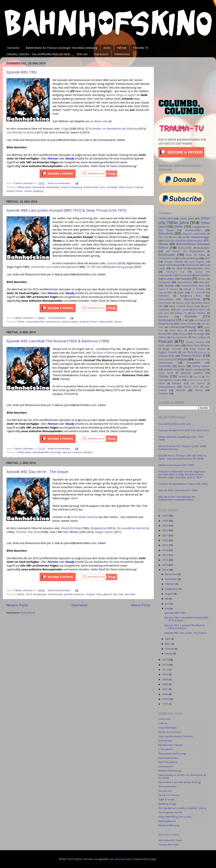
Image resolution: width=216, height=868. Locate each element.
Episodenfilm (202, 275)
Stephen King (171, 369)
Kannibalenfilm (41, 452)
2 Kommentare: (57, 318)
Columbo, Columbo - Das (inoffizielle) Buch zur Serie (38, 54)
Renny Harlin (193, 345)
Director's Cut (175, 272)
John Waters (200, 310)
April (168, 639)
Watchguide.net (167, 821)
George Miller (166, 293)
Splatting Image (167, 804)
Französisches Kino (193, 286)
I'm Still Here (94, 267)
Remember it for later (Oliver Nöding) (180, 782)
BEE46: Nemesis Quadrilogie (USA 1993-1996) (181, 438)
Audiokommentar (194, 241)
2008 (165, 684)
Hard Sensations (168, 762)
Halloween (164, 296)
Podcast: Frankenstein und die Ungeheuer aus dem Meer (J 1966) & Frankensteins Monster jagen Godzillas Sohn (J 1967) (182, 474)
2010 (165, 674)
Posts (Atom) (28, 613)
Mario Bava (176, 331)
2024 (165, 521)
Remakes (175, 345)
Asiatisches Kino (172, 241)
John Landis (183, 310)
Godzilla (112, 263)
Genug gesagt (124, 267)
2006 (165, 694)
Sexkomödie (106, 322)
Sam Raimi (187, 352)
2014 (29, 594)
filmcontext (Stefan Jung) (172, 754)
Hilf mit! (122, 48)
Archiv (107, 48)
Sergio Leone (201, 359)
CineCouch (165, 719)
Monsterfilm (165, 334)
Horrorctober (166, 299)
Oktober (170, 584)
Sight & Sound (166, 799)
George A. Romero (194, 289)
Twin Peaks (174, 380)
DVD (207, 258)
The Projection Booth (170, 812)
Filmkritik (169, 286)
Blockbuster (53, 187)
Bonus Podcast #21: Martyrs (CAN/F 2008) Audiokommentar (182, 448)
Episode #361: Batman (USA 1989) (178, 490)
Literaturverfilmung (182, 327)
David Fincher (91, 187)
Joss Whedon (199, 313)
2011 (165, 669)
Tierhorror (183, 377)
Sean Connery (165, 359)
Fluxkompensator (168, 758)
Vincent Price (191, 387)
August (169, 594)
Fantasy (186, 279)
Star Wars (130, 594)
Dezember (171, 574)
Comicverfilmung (189, 258)
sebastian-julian (123, 859)
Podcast (139, 187)
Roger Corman (172, 349)
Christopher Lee (167, 258)
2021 (165, 535)
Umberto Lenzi (195, 380)
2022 (165, 530)
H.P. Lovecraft (198, 293)
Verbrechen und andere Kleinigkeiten (54, 267)
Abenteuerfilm (193, 230)
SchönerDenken (167, 786)
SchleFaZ (202, 352)
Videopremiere (167, 387)
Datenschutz (122, 54)
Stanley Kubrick (201, 366)
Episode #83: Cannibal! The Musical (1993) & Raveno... (184, 627)
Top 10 (197, 377)
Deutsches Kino (201, 268)
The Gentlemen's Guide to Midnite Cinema (182, 808)
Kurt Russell (200, 320)
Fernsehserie (55, 594)
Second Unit (165, 791)
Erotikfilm (169, 279)
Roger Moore (198, 349)
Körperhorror (166, 324)
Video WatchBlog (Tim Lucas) (175, 817)
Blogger (152, 859)
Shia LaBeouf (104, 594)
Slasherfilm (165, 366)
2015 (165, 565)
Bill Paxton (173, 251)
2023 (165, 526)
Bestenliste (39, 187)
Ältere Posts (141, 605)
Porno (94, 322)
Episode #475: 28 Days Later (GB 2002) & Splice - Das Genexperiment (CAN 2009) (182, 457)
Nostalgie (199, 334)
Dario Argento (196, 262)
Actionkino (166, 233)
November (171, 579)
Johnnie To (181, 313)
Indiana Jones (183, 303)
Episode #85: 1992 (22, 72)
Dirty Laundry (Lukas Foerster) (175, 736)
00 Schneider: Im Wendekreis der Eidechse (111, 128)
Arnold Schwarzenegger (196, 237)
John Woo (164, 313)
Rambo (162, 345)
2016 (165, 560)
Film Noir (204, 282)
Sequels (183, 359)
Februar (170, 649)
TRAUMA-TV (140, 48)
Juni (167, 604)
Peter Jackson (199, 337)
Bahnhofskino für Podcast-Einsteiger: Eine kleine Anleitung (61, 48)
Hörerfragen (165, 303)
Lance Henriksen (188, 324)
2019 (165, 545)
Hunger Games (104, 532)
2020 (165, 540)
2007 (165, 689)
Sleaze (118, 322)
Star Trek (118, 594)
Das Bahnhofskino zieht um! (175, 424)
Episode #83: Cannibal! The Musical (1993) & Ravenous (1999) (58, 341)
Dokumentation (166, 275)
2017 (165, 555)
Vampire (177, 383)
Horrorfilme (192, 299)
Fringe (65, 128)
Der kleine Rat (179, 268)
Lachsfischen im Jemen (21, 132)
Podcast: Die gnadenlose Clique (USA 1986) (183, 484)
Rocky (207, 345)
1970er (21, 322)
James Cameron (177, 306)
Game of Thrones (168, 289)
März (168, 644)
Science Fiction (15, 191)
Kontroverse (53, 322)
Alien (175, 237)
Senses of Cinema (169, 795)
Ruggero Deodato (168, 352)
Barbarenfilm (185, 248)
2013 (165, 660)
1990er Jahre (24, 187)
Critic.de (163, 723)
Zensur (199, 390)
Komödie (112, 187)
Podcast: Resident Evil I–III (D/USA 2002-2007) (184, 430)
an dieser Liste (99, 121)
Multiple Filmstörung (170, 771)
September (172, 589)
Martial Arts (196, 330)
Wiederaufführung (169, 825)
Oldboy (162, 337)
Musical (67, 452)
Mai (167, 608)
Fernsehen (164, 282)
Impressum (101, 54)
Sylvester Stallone (192, 373)
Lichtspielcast (166, 766)
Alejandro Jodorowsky (194, 234)
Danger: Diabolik (174, 262)
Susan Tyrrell (166, 373)
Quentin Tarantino (195, 342)
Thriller (164, 376)
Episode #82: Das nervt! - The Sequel (37, 472)
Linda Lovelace (70, 322)
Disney (199, 272)
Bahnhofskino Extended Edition (184, 246)
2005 (165, 699)
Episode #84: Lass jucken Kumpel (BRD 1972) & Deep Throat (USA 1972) (67, 210)
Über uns (82, 54)
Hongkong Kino (191, 296)
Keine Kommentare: (60, 183)
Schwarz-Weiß (166, 356)
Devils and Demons (170, 732)
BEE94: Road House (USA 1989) (176, 465)
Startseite (13, 48)
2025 (165, 516)
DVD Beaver (165, 741)
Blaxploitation (197, 251)
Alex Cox (163, 237)
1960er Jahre (187, 218)
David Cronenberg (72, 187)
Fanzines (202, 279)
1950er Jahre (166, 218)
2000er (21, 594)
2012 (165, 665)
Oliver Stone (126, 187)
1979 (165, 704)
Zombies (163, 393)
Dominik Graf (185, 275)
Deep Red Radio (168, 728)
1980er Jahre (178, 223)
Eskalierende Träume (170, 745)
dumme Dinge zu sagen (121, 95)
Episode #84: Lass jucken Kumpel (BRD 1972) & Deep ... (187, 619)
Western (88, 452)
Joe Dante (195, 306)
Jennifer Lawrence (74, 594)
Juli (167, 599)
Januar (169, 653)
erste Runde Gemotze (85, 517)
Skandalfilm (194, 363)
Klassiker (163, 317)
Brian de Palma (195, 255)
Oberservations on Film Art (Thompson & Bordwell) (182, 776)
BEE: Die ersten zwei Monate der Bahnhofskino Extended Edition (177, 498)
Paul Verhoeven (179, 337)
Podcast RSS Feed (169, 845)
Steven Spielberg (34, 191)
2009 (165, 679)
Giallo (181, 292)
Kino (103, 187)
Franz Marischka (35, 322)
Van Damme (198, 383)
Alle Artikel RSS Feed (170, 840)
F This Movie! (166, 749)
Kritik (185, 320)
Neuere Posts (17, 605)
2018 (165, 550)
